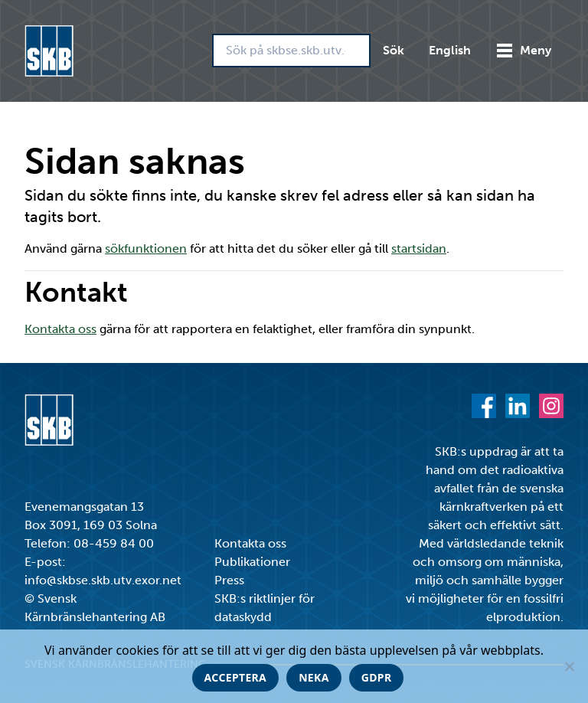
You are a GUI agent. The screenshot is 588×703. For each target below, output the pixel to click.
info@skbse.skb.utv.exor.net (103, 580)
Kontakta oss (60, 329)
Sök (394, 50)
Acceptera (236, 677)
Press (229, 580)
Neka (314, 677)
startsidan (419, 249)
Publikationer (252, 562)
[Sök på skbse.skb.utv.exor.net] (291, 51)
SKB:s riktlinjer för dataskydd (265, 608)
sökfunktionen (146, 249)
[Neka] (569, 666)
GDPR (377, 677)
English (450, 50)
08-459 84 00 (114, 543)
